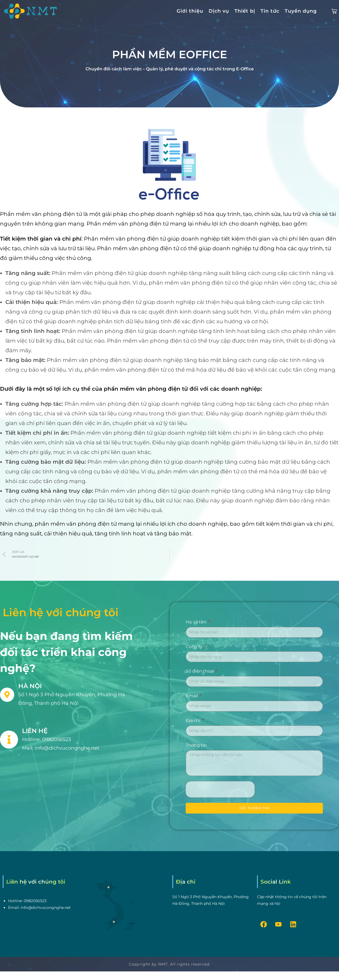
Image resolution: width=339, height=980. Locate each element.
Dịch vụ (219, 11)
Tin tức (270, 11)
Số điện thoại (200, 671)
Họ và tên (197, 622)
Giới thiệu (190, 11)
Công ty (195, 647)
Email (192, 696)
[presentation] (220, 789)
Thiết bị (245, 11)
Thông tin (196, 745)
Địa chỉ (194, 721)
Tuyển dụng (301, 11)
